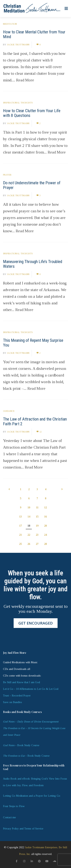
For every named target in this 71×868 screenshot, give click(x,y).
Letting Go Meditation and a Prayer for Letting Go (32, 796)
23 (37, 535)
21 (20, 535)
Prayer (7, 175)
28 (45, 544)
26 (29, 544)
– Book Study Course (21, 745)
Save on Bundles (12, 702)
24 (45, 535)
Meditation (10, 24)
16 (45, 517)
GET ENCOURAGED (36, 623)
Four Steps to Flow (14, 806)
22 (29, 535)
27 (37, 544)
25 (20, 544)
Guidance (9, 411)
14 (29, 517)
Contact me (9, 817)
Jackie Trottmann (18, 45)
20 (45, 526)
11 (37, 508)
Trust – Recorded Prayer (17, 696)
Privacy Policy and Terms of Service (23, 829)
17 (20, 526)
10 (29, 508)
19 (37, 526)
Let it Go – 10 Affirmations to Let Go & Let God (31, 689)
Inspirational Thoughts (18, 103)
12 (39, 432)
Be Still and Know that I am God (21, 682)
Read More (25, 80)
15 (37, 517)
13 (20, 517)
